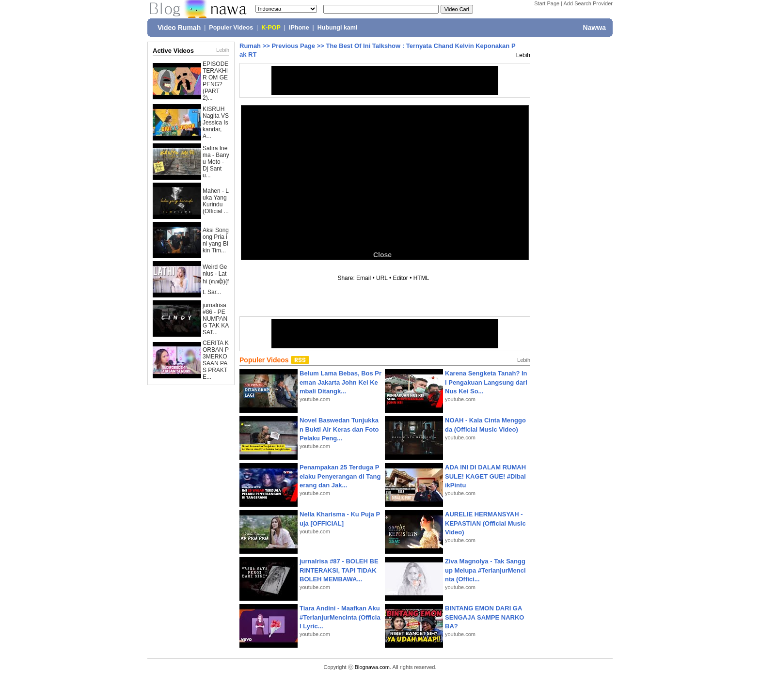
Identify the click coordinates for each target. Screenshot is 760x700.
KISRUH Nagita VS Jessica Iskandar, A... (216, 123)
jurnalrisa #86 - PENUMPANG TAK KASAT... (216, 319)
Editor (400, 278)
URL (382, 278)
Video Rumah (179, 28)
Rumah (250, 46)
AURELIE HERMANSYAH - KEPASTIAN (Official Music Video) (485, 523)
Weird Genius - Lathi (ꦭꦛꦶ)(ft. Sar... (216, 280)
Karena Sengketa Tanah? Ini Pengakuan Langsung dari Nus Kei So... (486, 382)
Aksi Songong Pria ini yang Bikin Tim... (216, 240)
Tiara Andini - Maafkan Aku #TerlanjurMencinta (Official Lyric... (340, 617)
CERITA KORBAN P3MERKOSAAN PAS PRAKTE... (216, 360)
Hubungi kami (338, 28)
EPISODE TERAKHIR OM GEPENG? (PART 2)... (215, 81)
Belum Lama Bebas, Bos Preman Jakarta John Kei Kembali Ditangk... (340, 382)
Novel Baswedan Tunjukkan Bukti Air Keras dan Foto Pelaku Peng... (339, 429)
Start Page (547, 3)
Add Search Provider (588, 3)
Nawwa (594, 28)
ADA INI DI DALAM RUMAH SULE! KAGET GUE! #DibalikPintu (485, 476)
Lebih (223, 50)
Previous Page (293, 46)
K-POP (271, 28)
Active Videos (173, 51)
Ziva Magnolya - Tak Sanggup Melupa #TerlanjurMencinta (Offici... (485, 570)
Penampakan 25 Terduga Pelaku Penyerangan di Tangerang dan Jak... (340, 476)
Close (382, 255)
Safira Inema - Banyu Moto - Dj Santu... (216, 162)
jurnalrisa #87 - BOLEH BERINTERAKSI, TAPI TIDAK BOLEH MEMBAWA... (339, 570)
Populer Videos (231, 28)
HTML (421, 278)
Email (364, 278)
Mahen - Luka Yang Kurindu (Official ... (216, 201)
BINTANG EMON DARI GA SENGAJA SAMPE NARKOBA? (484, 617)
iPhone (299, 28)
